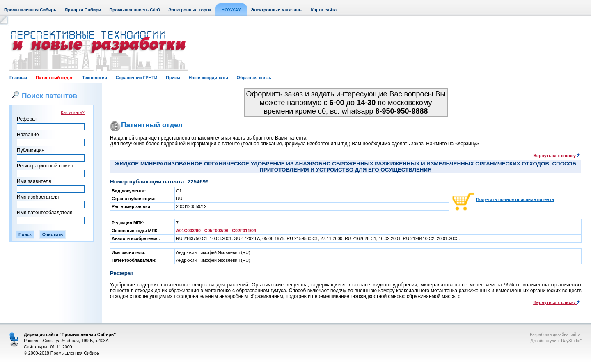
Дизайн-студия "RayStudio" (556, 341)
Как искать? (73, 112)
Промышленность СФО (135, 10)
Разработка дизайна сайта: (556, 335)
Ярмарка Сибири (83, 10)
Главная (18, 78)
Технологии (95, 78)
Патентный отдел (55, 78)
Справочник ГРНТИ (137, 78)
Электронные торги (189, 10)
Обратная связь (254, 78)
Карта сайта (324, 10)
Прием (173, 78)
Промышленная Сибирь (30, 10)
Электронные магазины (277, 10)
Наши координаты (208, 78)
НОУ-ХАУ (231, 10)
